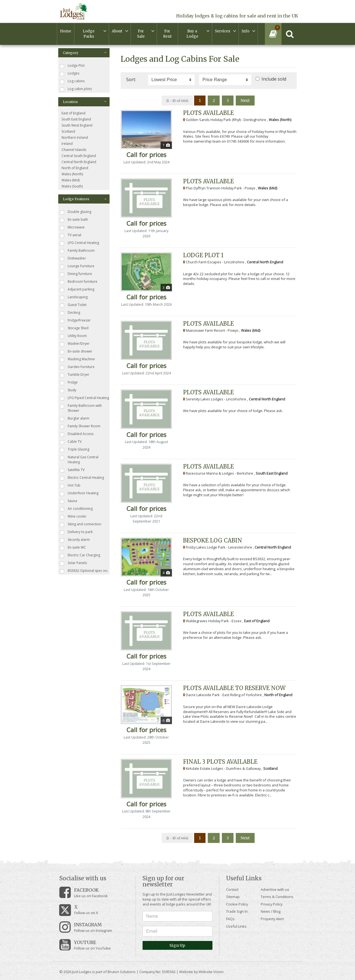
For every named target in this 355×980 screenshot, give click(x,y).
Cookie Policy (237, 904)
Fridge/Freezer (75, 321)
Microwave (72, 227)
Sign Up (177, 945)
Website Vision (211, 972)
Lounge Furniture (77, 266)
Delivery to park (76, 532)
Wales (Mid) (71, 180)
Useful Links (236, 926)
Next (245, 101)
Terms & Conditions (277, 897)
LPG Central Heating (79, 243)
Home (66, 31)
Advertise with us (275, 889)
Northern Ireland (75, 137)
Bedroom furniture (79, 282)
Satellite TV (72, 470)
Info (245, 31)
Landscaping (74, 297)
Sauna (69, 501)
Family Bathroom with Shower (81, 408)
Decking (70, 313)
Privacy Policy (272, 904)
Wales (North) (72, 174)
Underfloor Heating (79, 493)
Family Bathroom (77, 251)
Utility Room (73, 336)
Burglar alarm (75, 419)
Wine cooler (73, 517)
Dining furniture (76, 274)
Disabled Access (77, 434)
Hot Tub (70, 486)
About (117, 31)
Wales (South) (72, 186)
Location (85, 102)
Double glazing (76, 212)
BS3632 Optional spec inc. (84, 571)
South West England (77, 125)
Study (68, 390)
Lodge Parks (89, 34)
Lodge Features (85, 199)
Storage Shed (74, 328)
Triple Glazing (75, 450)
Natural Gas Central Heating (79, 460)
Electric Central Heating (82, 478)
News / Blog (271, 911)
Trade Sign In (237, 911)
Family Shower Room (80, 426)
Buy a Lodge (192, 34)
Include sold (274, 79)
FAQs (230, 919)
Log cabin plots (76, 89)
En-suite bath (74, 220)
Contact (232, 889)
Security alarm (75, 540)
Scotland (68, 131)
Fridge (69, 383)
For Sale (141, 34)
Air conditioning (76, 509)
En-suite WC (73, 548)
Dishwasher (73, 258)
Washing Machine (77, 359)
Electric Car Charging (80, 555)
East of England (73, 113)
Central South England (79, 156)
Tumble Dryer (75, 375)
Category (85, 53)
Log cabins (72, 81)
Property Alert (272, 919)
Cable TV (71, 442)
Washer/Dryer (75, 344)
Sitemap (233, 897)
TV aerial (71, 235)
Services (223, 31)
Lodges (70, 74)
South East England (76, 119)
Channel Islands (74, 150)
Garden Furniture (77, 367)
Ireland (67, 144)
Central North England (79, 162)
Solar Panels (73, 563)
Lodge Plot (72, 66)
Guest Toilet (73, 305)
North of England (75, 168)
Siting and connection (81, 524)
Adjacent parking (77, 290)
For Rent (167, 34)
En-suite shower (76, 352)
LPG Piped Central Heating (84, 398)
